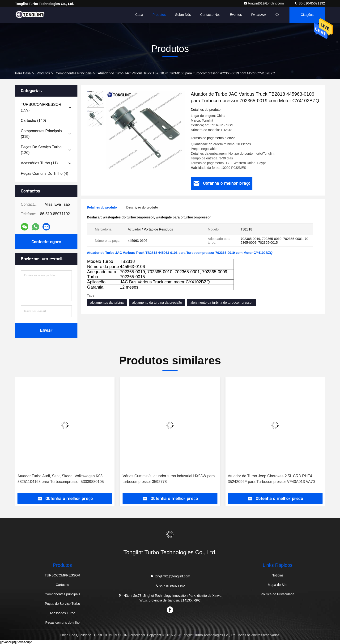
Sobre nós (183, 15)
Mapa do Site (278, 585)
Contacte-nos (210, 15)
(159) (41, 107)
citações (307, 15)
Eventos (236, 15)
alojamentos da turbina (107, 303)
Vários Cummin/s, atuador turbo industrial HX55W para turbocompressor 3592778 (169, 479)
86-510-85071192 (310, 3)
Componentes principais (74, 73)
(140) (33, 121)
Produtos (159, 15)
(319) (41, 134)
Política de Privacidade (277, 594)
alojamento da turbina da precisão (157, 303)
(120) (41, 150)
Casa (139, 15)
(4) (45, 173)
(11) (39, 163)
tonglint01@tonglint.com (264, 3)
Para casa (23, 73)
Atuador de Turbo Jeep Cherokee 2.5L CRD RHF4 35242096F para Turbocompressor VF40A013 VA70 (271, 479)
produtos (43, 73)
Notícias (278, 575)
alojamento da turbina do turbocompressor (222, 303)
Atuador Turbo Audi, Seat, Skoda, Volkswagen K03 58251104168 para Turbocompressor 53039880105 (61, 479)
